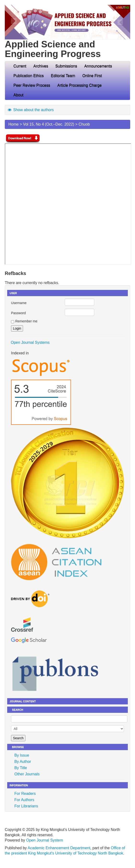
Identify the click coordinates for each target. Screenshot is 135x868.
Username (19, 303)
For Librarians (26, 806)
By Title (21, 768)
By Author (23, 762)
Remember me (26, 321)
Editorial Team (63, 76)
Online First (92, 76)
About (20, 95)
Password (18, 313)
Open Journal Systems (30, 342)
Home (14, 124)
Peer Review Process (32, 85)
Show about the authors (30, 110)
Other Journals (27, 774)
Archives (41, 66)
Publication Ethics (29, 76)
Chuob (84, 124)
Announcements (98, 66)
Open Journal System (45, 840)
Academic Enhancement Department (59, 848)
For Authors (24, 800)
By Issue (22, 755)
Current (20, 66)
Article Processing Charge (79, 85)
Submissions (66, 66)
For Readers (25, 794)
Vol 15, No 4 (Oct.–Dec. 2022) (49, 124)
